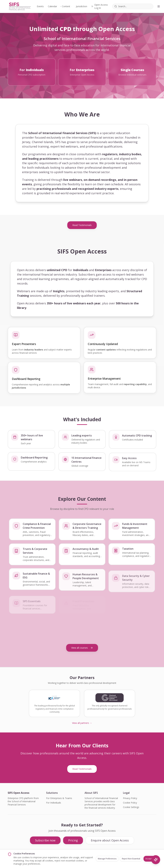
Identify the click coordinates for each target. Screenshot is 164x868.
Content (66, 6)
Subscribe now (45, 840)
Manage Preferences (107, 859)
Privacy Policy (130, 798)
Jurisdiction (82, 6)
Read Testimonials (82, 225)
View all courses (82, 648)
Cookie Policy (130, 803)
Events (40, 6)
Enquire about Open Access (110, 840)
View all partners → (82, 723)
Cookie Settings (131, 807)
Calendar (52, 6)
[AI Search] (156, 860)
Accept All (150, 859)
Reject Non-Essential (131, 859)
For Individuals (54, 803)
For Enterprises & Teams (59, 798)
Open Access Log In (100, 6)
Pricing (73, 840)
